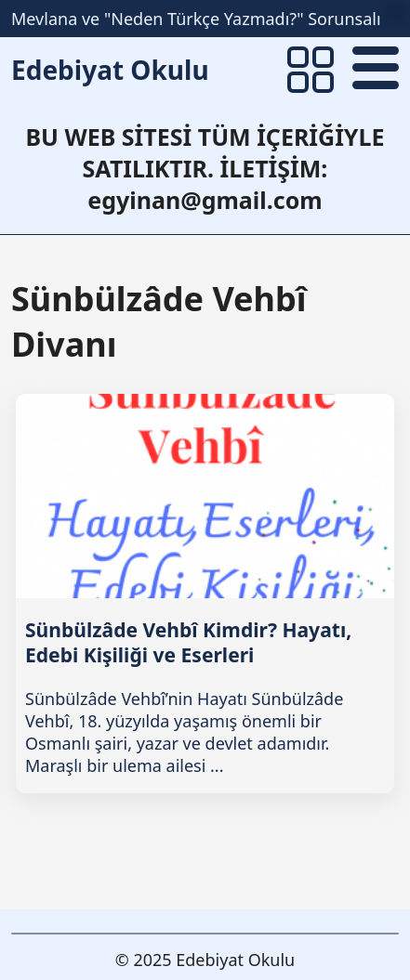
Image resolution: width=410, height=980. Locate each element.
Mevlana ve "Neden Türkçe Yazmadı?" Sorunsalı (196, 19)
